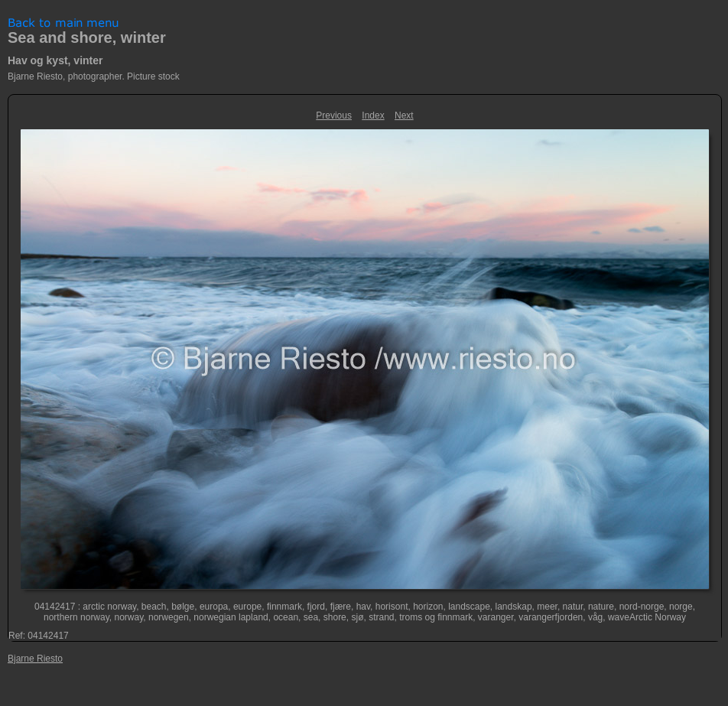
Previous (334, 115)
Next (404, 115)
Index (373, 115)
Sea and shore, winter (87, 37)
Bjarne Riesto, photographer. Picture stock (94, 76)
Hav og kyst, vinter (55, 60)
